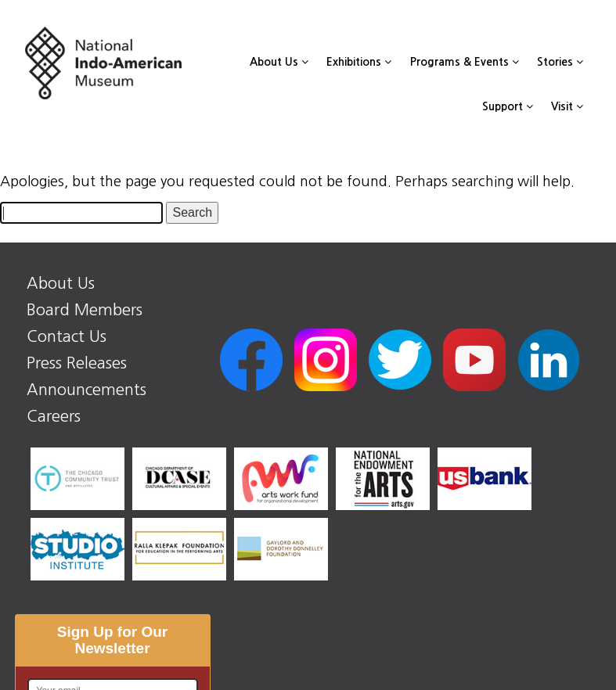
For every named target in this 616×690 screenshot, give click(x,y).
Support (508, 106)
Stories (560, 62)
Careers (54, 416)
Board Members (85, 310)
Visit (567, 106)
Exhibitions (359, 62)
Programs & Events (465, 62)
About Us (279, 62)
